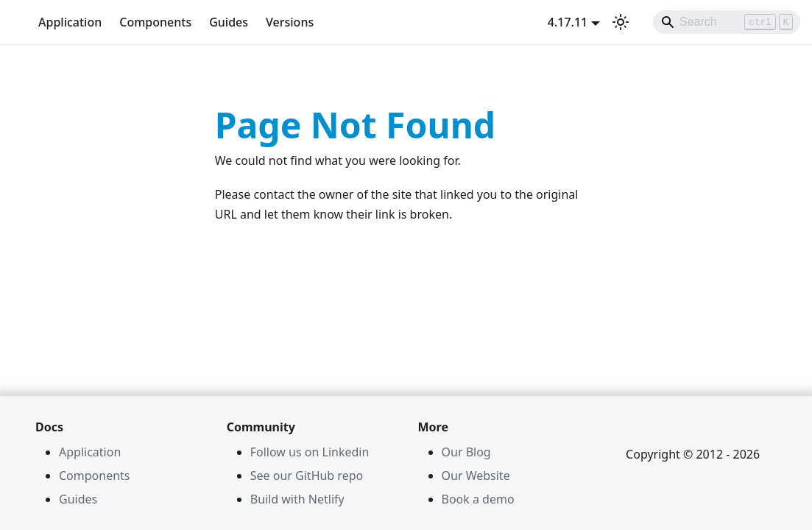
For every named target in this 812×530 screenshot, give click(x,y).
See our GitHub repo (307, 476)
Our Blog (466, 452)
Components (155, 22)
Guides (229, 22)
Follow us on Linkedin (310, 452)
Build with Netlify (297, 499)
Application (70, 22)
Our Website (476, 476)
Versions (290, 22)
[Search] (727, 22)
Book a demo (478, 499)
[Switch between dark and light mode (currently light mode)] (621, 22)
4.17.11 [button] (568, 22)
